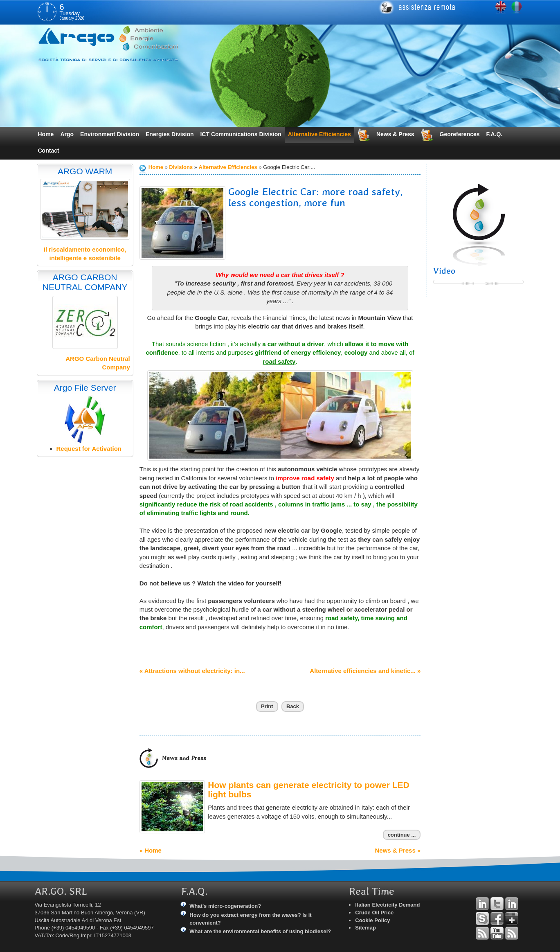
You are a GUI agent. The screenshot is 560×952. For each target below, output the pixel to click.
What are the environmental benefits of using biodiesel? (260, 931)
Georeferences (460, 134)
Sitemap (365, 928)
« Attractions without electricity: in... (192, 671)
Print (267, 706)
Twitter (497, 904)
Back (293, 706)
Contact (49, 151)
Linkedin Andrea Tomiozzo (482, 904)
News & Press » (398, 850)
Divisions (181, 167)
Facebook (497, 918)
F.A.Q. (495, 134)
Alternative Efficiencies (319, 134)
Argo (67, 134)
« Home (151, 850)
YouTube (497, 933)
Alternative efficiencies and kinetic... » (365, 671)
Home (46, 134)
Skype (482, 918)
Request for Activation (89, 449)
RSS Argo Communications (512, 933)
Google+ (512, 918)
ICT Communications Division (241, 134)
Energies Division (170, 134)
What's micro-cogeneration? (225, 906)
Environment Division (110, 134)
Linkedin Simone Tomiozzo (512, 904)
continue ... (402, 835)
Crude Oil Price (374, 913)
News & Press (395, 134)
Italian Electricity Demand (387, 905)
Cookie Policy (372, 920)
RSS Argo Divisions (482, 933)
